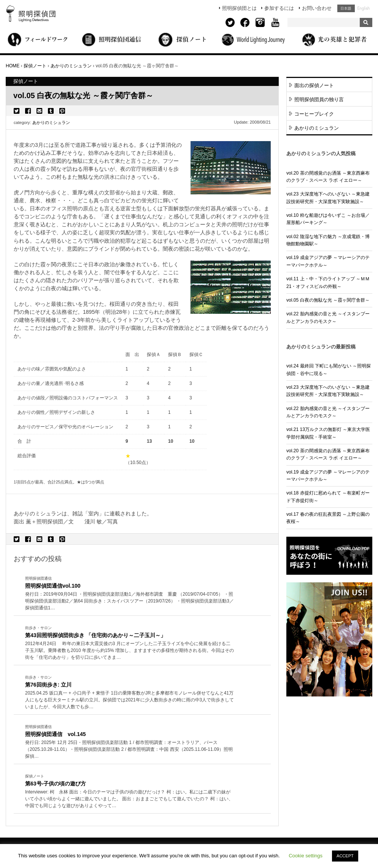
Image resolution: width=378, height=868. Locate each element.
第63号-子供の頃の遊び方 (56, 784)
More (130, 601)
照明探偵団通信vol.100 (53, 586)
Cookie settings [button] (306, 856)
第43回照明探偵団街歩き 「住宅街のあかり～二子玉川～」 (95, 635)
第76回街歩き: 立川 (48, 685)
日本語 (346, 8)
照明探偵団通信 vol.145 (56, 734)
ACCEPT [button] (345, 856)
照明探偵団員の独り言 (319, 99)
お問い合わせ (317, 8)
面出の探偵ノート (314, 85)
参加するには (279, 8)
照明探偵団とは (239, 8)
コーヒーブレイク (314, 114)
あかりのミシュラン (51, 122)
